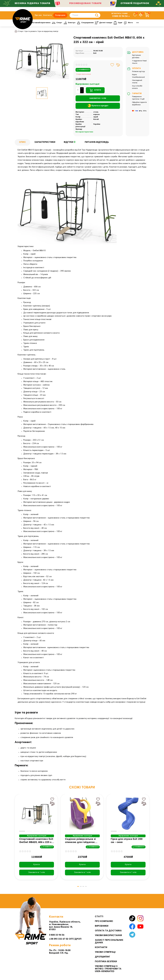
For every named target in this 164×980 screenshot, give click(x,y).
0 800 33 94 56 (120, 17)
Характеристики (45, 144)
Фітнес (37, 24)
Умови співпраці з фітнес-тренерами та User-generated (108, 969)
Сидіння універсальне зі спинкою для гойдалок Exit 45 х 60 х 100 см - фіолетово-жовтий (80, 842)
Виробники (102, 926)
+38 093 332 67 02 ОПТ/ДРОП (65, 939)
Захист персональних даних (109, 941)
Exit (95, 55)
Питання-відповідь (97, 144)
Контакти (47, 16)
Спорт (74, 24)
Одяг (137, 24)
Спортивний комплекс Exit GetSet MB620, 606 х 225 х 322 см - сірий (36, 842)
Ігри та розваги (31, 33)
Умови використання (108, 935)
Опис (22, 144)
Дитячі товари (122, 24)
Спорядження (103, 24)
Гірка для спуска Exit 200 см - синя (127, 842)
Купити (37, 866)
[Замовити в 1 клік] (98, 100)
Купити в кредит (98, 107)
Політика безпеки (106, 962)
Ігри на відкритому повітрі (48, 33)
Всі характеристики (84, 133)
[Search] (85, 16)
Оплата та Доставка (108, 931)
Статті (99, 917)
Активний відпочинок (55, 24)
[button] (76, 888)
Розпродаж (60, 16)
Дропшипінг (102, 957)
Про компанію (104, 921)
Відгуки (70, 144)
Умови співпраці (105, 952)
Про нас (38, 16)
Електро (87, 24)
